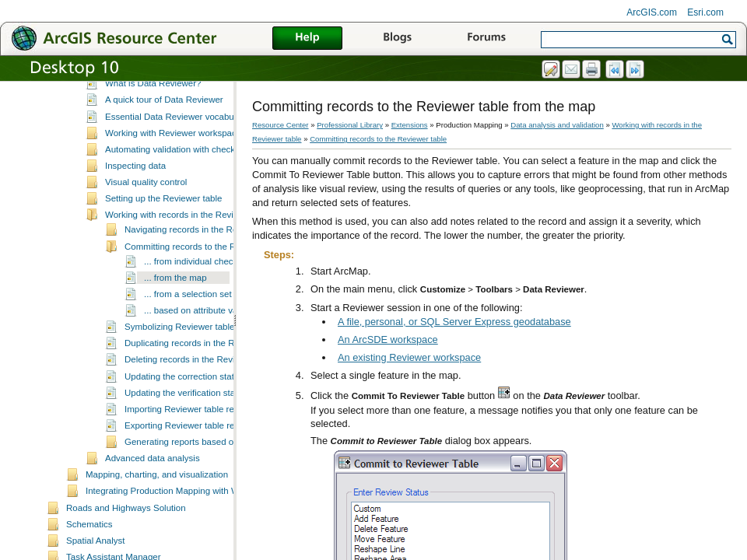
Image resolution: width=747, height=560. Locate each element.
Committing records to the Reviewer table (207, 292)
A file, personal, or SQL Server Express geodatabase (454, 322)
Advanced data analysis (153, 503)
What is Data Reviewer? (153, 128)
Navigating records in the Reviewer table (205, 275)
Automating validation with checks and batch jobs (203, 194)
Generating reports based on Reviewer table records (229, 487)
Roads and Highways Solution (126, 553)
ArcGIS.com (652, 12)
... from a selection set (188, 339)
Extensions (410, 125)
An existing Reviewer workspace (409, 357)
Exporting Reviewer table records (191, 471)
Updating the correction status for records (207, 422)
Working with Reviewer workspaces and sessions (203, 178)
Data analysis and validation (141, 114)
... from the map (175, 323)
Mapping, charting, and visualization (157, 520)
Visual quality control (146, 227)
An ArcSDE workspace (388, 339)
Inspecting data (135, 211)
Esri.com (705, 12)
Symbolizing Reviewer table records (196, 372)
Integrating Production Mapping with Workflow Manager (196, 536)
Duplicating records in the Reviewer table (206, 388)
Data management (123, 97)
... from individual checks (193, 306)
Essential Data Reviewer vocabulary (177, 162)
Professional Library (350, 125)
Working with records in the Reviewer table (190, 260)
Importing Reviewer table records (190, 454)
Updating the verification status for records (209, 438)
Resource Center (281, 125)
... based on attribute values (199, 355)
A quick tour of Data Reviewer (164, 145)
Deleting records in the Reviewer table (200, 404)
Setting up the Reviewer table (163, 243)
